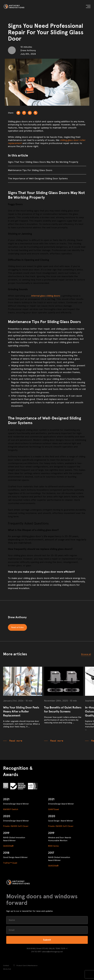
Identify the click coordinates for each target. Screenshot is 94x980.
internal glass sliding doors (46, 296)
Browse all (86, 654)
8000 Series (54, 846)
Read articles (17, 627)
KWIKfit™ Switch (11, 809)
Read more (16, 741)
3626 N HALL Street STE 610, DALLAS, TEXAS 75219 (46, 949)
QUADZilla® (8, 846)
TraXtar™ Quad (10, 863)
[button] (88, 7)
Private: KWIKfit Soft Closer (16, 826)
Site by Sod (7, 969)
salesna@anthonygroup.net (52, 952)
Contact (6, 966)
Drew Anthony (17, 617)
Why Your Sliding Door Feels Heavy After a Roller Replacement (21, 711)
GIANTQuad (53, 809)
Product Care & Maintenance (27, 966)
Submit (47, 940)
